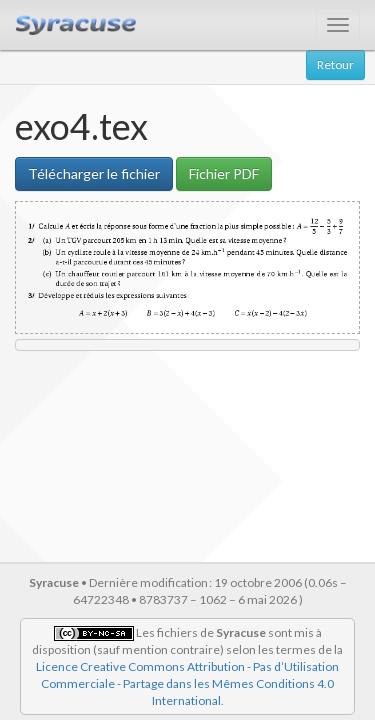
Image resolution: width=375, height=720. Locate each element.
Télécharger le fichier (94, 173)
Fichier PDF (224, 173)
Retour (335, 64)
